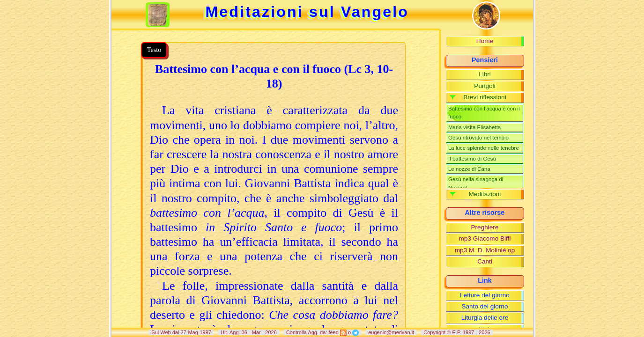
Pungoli (485, 86)
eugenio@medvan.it (391, 332)
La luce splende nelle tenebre (484, 148)
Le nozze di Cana (469, 169)
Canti (485, 261)
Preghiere (485, 227)
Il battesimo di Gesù (472, 159)
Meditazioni (485, 194)
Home (485, 41)
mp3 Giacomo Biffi (485, 238)
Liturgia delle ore (485, 318)
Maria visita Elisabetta (474, 127)
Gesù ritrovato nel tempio (478, 138)
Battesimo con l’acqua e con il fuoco (484, 113)
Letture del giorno (485, 295)
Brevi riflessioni (485, 97)
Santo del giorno (485, 306)
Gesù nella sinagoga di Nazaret (476, 183)
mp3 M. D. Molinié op (485, 250)
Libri (485, 74)
